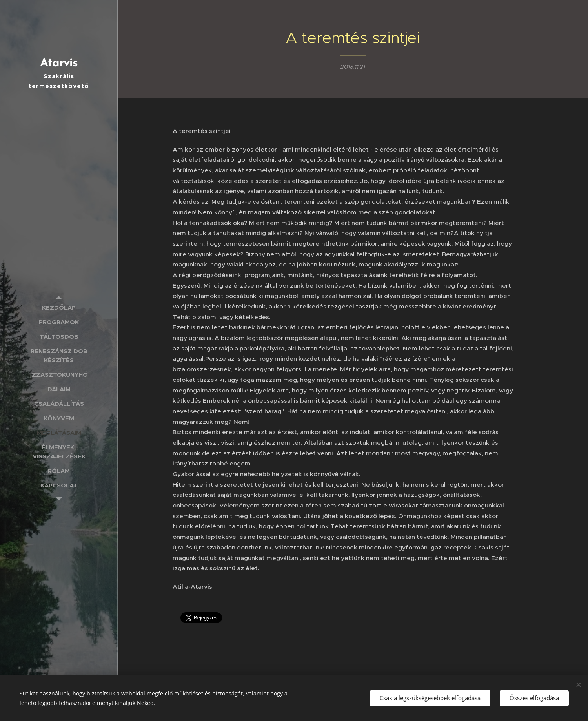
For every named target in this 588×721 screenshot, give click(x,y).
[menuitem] (59, 308)
